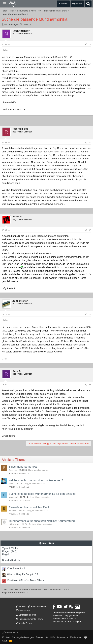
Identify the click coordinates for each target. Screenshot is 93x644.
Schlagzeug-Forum (26, 615)
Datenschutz (42, 637)
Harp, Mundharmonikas (39, 470)
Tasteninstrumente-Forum (29, 619)
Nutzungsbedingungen (23, 637)
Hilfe (53, 637)
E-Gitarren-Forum (37, 606)
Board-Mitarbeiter (12, 560)
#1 (90, 44)
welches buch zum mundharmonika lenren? (36, 480)
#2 (90, 143)
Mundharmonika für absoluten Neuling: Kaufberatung (42, 521)
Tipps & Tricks (10, 548)
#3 (90, 230)
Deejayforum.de (71, 616)
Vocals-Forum (24, 623)
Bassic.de (57, 616)
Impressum (62, 637)
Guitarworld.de (59, 621)
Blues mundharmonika (23, 467)
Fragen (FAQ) (10, 551)
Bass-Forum (23, 611)
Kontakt (6, 637)
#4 (90, 315)
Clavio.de (72, 619)
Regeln (6, 554)
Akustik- (21, 606)
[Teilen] (86, 45)
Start (5, 641)
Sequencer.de (59, 619)
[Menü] (5, 4)
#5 (90, 385)
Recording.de (74, 621)
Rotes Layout (10, 633)
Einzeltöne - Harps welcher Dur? (29, 507)
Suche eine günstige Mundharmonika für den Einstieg (42, 494)
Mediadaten (76, 637)
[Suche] (88, 4)
